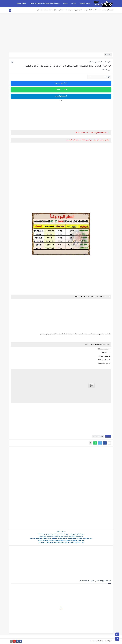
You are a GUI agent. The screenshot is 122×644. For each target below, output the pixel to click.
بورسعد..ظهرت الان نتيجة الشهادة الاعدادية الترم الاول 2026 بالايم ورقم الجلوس (61, 536)
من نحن (65, 3)
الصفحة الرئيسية (21, 3)
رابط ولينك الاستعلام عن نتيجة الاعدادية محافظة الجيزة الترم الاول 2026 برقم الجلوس (61, 541)
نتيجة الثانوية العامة (108, 10)
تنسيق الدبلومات (78, 10)
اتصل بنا (74, 3)
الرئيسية (108, 62)
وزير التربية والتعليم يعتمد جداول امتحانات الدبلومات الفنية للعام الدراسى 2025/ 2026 (61, 534)
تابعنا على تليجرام (61, 96)
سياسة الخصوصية (85, 3)
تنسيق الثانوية (97, 10)
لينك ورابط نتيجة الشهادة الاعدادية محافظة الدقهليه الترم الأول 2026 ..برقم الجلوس (61, 543)
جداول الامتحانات (53, 10)
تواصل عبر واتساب (61, 90)
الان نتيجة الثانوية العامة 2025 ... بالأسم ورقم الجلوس (45, 3)
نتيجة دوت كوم (94, 641)
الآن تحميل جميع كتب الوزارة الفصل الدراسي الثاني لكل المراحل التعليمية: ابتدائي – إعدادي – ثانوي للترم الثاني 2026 (61, 538)
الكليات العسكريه (42, 10)
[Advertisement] (61, 37)
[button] (105, 443)
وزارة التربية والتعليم (96, 62)
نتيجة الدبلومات (88, 10)
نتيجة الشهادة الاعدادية (65, 10)
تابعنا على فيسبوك (61, 83)
